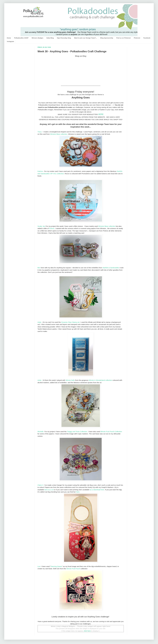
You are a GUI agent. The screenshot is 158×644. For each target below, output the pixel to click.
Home (9, 38)
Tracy (40, 132)
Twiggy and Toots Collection (77, 432)
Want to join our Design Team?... (86, 38)
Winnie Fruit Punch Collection (111, 432)
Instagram (10, 41)
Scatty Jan (42, 226)
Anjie (39, 322)
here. (78, 492)
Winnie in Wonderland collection (101, 380)
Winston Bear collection (59, 134)
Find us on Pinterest (123, 38)
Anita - (40, 380)
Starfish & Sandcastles (111, 268)
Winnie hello (70, 380)
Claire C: (41, 485)
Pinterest (137, 38)
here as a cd (49, 490)
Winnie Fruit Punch (73, 569)
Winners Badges (38, 38)
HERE (101, 114)
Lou (39, 566)
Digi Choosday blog (64, 38)
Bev (39, 268)
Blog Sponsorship (107, 38)
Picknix (52, 228)
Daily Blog (50, 38)
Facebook (147, 38)
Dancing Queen (56, 566)
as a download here (97, 490)
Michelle (41, 432)
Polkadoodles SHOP (21, 38)
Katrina (40, 171)
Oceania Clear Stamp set (70, 322)
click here (87, 631)
